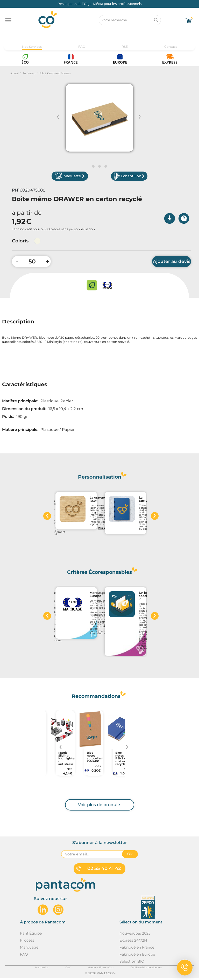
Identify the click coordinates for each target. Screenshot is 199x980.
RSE (125, 47)
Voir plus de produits (100, 807)
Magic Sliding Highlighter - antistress (65, 760)
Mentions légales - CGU (101, 969)
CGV (68, 969)
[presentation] (47, 518)
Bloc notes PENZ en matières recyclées (122, 760)
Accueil (15, 73)
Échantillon (125, 177)
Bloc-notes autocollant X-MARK (94, 759)
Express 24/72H (133, 942)
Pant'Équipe (31, 935)
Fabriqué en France (137, 949)
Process (27, 942)
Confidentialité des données (146, 969)
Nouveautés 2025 (135, 935)
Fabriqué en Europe (137, 956)
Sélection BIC (132, 963)
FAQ (82, 47)
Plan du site (42, 969)
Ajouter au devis (172, 263)
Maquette (75, 177)
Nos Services (32, 47)
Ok (130, 856)
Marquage (29, 949)
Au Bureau (29, 73)
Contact (171, 47)
